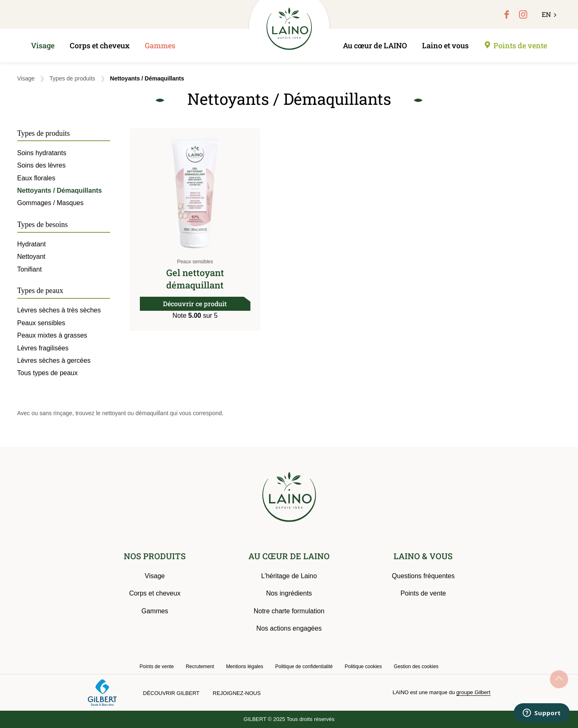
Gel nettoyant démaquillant (195, 279)
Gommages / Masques (51, 203)
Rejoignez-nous (237, 693)
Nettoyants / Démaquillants (60, 190)
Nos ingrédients (289, 593)
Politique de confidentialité (304, 667)
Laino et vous (445, 45)
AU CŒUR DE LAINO (289, 556)
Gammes (160, 45)
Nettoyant (31, 256)
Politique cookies (363, 667)
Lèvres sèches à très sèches (59, 310)
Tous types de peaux (48, 373)
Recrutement (200, 667)
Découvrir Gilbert (171, 693)
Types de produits (72, 78)
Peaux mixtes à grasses (52, 335)
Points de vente (520, 45)
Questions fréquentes (423, 576)
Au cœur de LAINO (375, 45)
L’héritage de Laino (289, 576)
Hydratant (32, 244)
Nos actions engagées (289, 628)
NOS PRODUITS (155, 556)
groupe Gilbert (473, 692)
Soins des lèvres (41, 165)
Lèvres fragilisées (43, 348)
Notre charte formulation (289, 611)
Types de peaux (40, 291)
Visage (43, 45)
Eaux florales (37, 178)
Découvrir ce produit (195, 304)
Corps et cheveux (100, 45)
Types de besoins (43, 225)
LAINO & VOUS (423, 556)
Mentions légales (245, 667)
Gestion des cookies (416, 667)
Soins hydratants (42, 153)
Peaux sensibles (195, 262)
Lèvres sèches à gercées (54, 360)
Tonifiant (30, 269)
